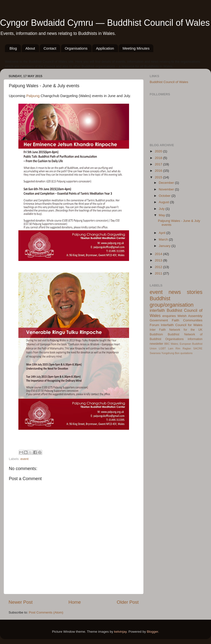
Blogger (153, 632)
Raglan (187, 348)
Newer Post (21, 602)
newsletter (156, 344)
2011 (159, 273)
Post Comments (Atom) (46, 612)
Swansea (155, 353)
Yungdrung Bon (170, 353)
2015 (159, 177)
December (167, 183)
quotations (186, 353)
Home (75, 602)
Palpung (33, 96)
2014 (159, 254)
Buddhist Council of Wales (169, 82)
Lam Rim (174, 348)
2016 (159, 171)
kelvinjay (120, 632)
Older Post (128, 602)
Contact (50, 48)
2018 (159, 158)
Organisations (76, 48)
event (24, 459)
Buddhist (174, 334)
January (165, 246)
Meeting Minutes (136, 48)
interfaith (157, 310)
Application (105, 48)
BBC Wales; (172, 344)
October (165, 196)
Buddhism (156, 334)
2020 (159, 151)
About (30, 48)
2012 (159, 267)
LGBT (162, 348)
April (163, 233)
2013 (159, 260)
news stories (185, 292)
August (164, 202)
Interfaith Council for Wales (182, 325)
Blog (13, 48)
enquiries (169, 316)
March (164, 239)
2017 (159, 164)
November (167, 189)
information (195, 339)
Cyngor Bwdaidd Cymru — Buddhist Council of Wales (105, 23)
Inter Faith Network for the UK (176, 330)
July (162, 209)
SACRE (198, 348)
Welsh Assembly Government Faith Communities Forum (176, 321)
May (162, 215)
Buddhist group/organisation (172, 302)
